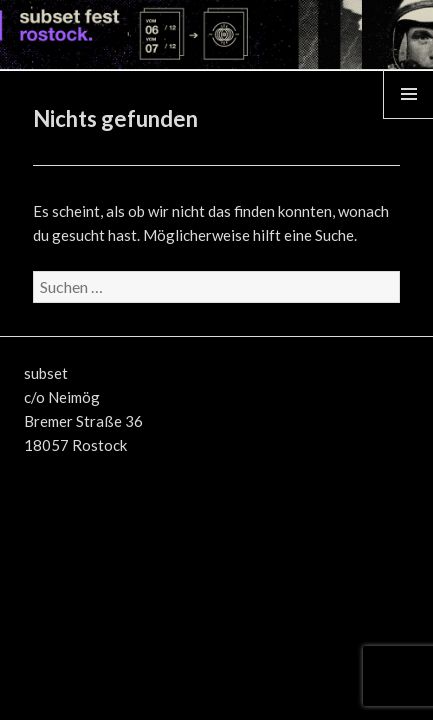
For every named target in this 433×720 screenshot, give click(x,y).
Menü (409, 118)
